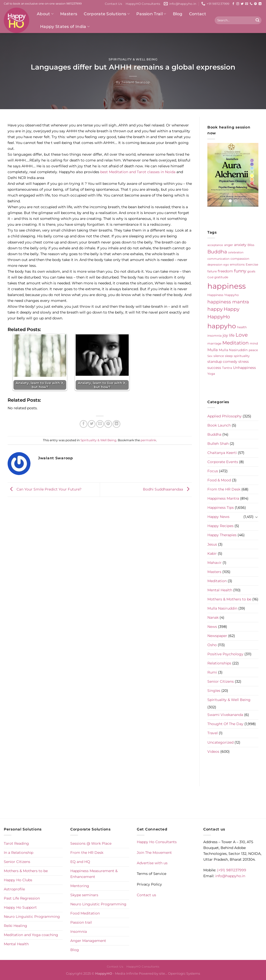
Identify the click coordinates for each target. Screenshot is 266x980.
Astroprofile (14, 889)
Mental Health (220, 590)
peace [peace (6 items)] (253, 350)
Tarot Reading (16, 843)
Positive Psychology (225, 654)
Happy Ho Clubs (18, 880)
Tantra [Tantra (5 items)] (227, 368)
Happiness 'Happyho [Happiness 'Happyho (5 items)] (223, 295)
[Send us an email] (247, 4)
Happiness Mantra (223, 498)
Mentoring (80, 886)
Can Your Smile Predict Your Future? (45, 489)
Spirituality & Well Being (133, 59)
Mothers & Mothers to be (229, 599)
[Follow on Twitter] (242, 4)
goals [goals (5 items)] (251, 271)
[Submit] (257, 20)
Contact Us (113, 4)
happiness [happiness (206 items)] (227, 286)
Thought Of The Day (225, 724)
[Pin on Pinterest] (108, 424)
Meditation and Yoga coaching (31, 935)
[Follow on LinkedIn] (260, 4)
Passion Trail (151, 14)
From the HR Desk (224, 489)
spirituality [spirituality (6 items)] (242, 356)
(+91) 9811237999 (232, 870)
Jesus (212, 544)
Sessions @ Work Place (91, 843)
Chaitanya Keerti (222, 453)
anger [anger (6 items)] (229, 245)
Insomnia (79, 932)
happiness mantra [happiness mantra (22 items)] (228, 302)
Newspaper (217, 636)
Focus (213, 471)
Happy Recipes (220, 526)
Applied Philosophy (225, 416)
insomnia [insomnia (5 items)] (214, 336)
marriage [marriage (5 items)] (214, 344)
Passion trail (81, 922)
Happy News (218, 517)
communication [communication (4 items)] (218, 259)
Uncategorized (220, 742)
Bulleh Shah (218, 444)
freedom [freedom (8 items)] (225, 271)
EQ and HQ (80, 862)
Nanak (213, 617)
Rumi (212, 672)
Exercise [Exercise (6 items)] (252, 264)
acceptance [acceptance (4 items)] (215, 245)
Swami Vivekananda (225, 715)
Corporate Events (223, 462)
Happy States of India (65, 27)
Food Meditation (85, 913)
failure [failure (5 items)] (212, 271)
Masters (69, 14)
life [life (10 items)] (232, 335)
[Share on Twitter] (92, 424)
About (45, 14)
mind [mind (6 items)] (254, 343)
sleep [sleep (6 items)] (229, 356)
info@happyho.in (230, 876)
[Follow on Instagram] (238, 4)
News (212, 627)
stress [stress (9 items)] (244, 362)
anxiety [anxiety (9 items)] (240, 245)
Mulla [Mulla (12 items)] (213, 350)
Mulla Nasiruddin (222, 608)
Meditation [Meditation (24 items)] (236, 343)
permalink (148, 440)
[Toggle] (257, 517)
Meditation (217, 581)
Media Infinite (127, 973)
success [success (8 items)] (214, 368)
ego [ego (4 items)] (226, 265)
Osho (212, 645)
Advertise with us (152, 863)
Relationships (219, 663)
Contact (198, 14)
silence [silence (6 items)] (219, 356)
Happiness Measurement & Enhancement (94, 874)
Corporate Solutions (107, 14)
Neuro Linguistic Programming (32, 917)
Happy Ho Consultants (157, 842)
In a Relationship (19, 853)
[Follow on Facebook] (233, 4)
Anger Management (88, 941)
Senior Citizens (221, 681)
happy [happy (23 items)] (215, 309)
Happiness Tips (221, 508)
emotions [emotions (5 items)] (237, 265)
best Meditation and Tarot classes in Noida (138, 172)
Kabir (212, 553)
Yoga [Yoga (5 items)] (211, 374)
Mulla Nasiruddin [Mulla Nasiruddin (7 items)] (233, 350)
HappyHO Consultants (143, 4)
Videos (213, 752)
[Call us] (251, 4)
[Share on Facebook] (84, 424)
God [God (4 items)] (210, 277)
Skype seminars (84, 895)
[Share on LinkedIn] (117, 424)
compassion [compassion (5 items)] (240, 259)
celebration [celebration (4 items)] (236, 252)
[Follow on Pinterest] (255, 4)
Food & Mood (219, 480)
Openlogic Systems (184, 973)
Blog (178, 14)
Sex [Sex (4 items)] (210, 356)
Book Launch (219, 425)
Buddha (214, 434)
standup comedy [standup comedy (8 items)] (222, 362)
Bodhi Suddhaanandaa (167, 489)
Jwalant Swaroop (136, 82)
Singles (214, 691)
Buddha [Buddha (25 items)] (217, 252)
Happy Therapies (222, 535)
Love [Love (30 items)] (242, 335)
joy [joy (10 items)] (225, 335)
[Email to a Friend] (100, 424)
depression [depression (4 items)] (215, 265)
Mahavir (214, 563)
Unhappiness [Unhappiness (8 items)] (244, 368)
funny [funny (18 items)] (240, 271)
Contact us (146, 895)
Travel (213, 733)
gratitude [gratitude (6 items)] (221, 277)
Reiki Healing (15, 926)
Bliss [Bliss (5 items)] (251, 245)
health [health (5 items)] (242, 327)
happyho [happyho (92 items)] (222, 326)
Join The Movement (154, 853)
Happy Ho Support (20, 907)
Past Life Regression (22, 898)
